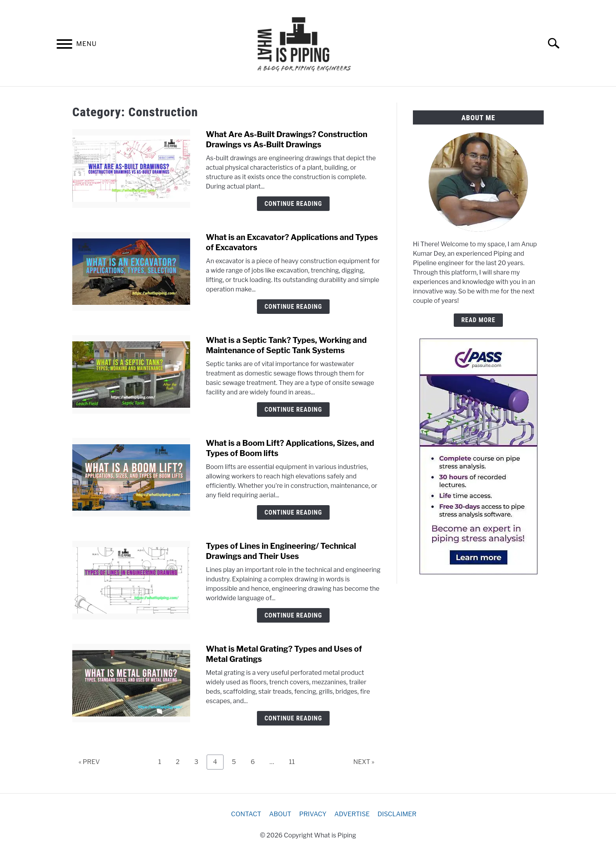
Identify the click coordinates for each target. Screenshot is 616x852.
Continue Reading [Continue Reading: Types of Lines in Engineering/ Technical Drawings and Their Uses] (293, 615)
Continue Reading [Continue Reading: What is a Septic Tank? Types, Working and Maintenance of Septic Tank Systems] (293, 410)
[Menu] (64, 45)
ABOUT (280, 814)
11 (295, 762)
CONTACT (246, 814)
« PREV (89, 762)
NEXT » (364, 762)
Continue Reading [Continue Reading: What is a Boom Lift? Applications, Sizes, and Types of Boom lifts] (293, 512)
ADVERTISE (352, 814)
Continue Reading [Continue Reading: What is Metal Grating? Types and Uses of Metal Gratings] (293, 718)
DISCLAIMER (397, 814)
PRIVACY (313, 814)
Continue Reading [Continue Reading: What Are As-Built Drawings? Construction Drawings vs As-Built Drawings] (293, 204)
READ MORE (478, 320)
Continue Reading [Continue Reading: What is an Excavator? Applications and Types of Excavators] (293, 307)
